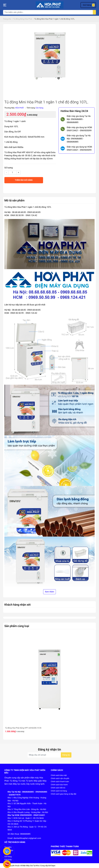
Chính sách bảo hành (59, 785)
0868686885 (25, 834)
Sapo (53, 866)
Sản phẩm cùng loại (17, 626)
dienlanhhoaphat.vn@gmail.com (27, 838)
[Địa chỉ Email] (49, 755)
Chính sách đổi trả (58, 788)
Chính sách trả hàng (59, 791)
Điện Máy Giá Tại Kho (31, 866)
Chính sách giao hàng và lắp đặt (64, 794)
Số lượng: (9, 168)
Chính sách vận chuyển (60, 778)
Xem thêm (49, 592)
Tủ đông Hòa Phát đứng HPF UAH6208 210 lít (23, 728)
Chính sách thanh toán (60, 781)
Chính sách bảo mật (59, 775)
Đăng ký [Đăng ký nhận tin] (66, 755)
